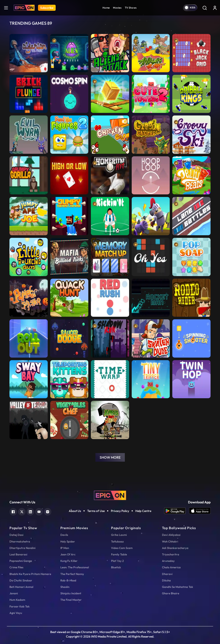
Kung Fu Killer (69, 561)
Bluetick (116, 567)
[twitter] (22, 511)
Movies (117, 8)
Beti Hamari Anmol (21, 587)
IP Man (65, 548)
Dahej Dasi (16, 535)
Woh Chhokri (170, 541)
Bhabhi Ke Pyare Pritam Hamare (30, 574)
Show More (110, 457)
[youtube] (39, 511)
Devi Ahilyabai (171, 535)
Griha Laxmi (119, 535)
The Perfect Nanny (72, 574)
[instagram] (48, 511)
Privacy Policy (120, 511)
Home (106, 8)
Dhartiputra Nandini (22, 548)
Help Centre (143, 511)
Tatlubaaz (117, 541)
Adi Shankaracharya (175, 548)
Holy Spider (68, 541)
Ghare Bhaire (171, 593)
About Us (75, 511)
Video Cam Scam (122, 548)
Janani (14, 593)
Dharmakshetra (20, 541)
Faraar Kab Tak (20, 606)
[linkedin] (30, 511)
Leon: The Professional (75, 567)
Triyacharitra (171, 554)
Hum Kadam (17, 600)
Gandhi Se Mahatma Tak (178, 587)
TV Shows (131, 8)
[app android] (177, 511)
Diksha (166, 580)
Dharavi (167, 574)
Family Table (119, 554)
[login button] (215, 8)
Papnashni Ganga (21, 561)
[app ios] (200, 511)
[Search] (205, 8)
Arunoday (168, 561)
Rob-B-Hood (68, 580)
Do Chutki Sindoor (21, 580)
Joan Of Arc (68, 554)
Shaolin (65, 587)
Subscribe (47, 8)
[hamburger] (6, 8)
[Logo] (24, 8)
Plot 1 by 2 (117, 561)
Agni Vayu (16, 613)
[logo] (110, 495)
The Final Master (71, 600)
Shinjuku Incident (71, 593)
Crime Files (16, 567)
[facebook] (13, 511)
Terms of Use (96, 511)
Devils (64, 535)
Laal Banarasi (18, 554)
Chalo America (171, 567)
